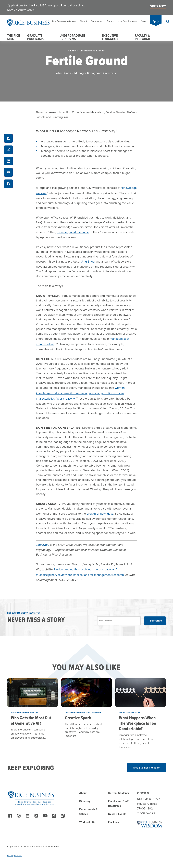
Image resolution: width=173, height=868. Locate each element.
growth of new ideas (100, 514)
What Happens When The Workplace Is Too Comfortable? (138, 723)
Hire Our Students (127, 21)
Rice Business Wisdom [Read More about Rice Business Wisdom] (147, 768)
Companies (97, 21)
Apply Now (158, 6)
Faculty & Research (142, 37)
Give (143, 21)
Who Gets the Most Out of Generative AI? (31, 720)
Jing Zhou (88, 262)
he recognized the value (73, 232)
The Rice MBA (14, 37)
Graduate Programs (35, 37)
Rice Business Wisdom (64, 21)
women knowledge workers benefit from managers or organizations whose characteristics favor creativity (80, 393)
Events (110, 21)
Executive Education (110, 37)
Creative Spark (78, 718)
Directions (143, 793)
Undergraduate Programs (72, 37)
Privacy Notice (15, 856)
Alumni (83, 21)
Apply (156, 21)
